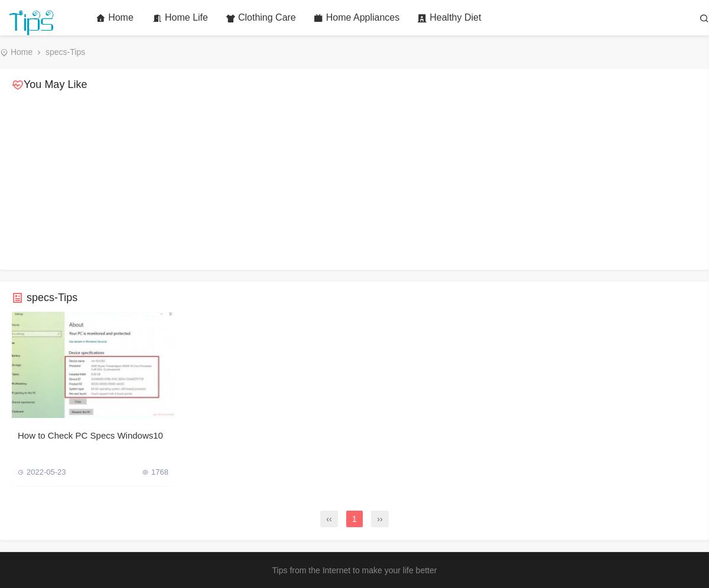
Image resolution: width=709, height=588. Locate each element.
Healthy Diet (449, 18)
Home (115, 18)
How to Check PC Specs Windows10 (90, 435)
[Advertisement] (354, 181)
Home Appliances (357, 18)
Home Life (180, 18)
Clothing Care (261, 18)
